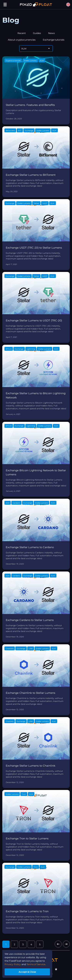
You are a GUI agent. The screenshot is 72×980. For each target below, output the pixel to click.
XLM (42, 61)
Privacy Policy (13, 964)
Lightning (31, 349)
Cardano (16, 503)
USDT (45, 203)
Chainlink (10, 648)
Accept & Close (27, 972)
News (51, 33)
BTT (20, 130)
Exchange (29, 130)
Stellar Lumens (30, 61)
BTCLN (9, 349)
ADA (8, 503)
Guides (37, 33)
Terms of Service (36, 964)
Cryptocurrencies (13, 61)
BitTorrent (10, 130)
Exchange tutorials (54, 40)
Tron (24, 794)
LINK (31, 648)
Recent (22, 33)
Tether (36, 203)
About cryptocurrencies (22, 40)
